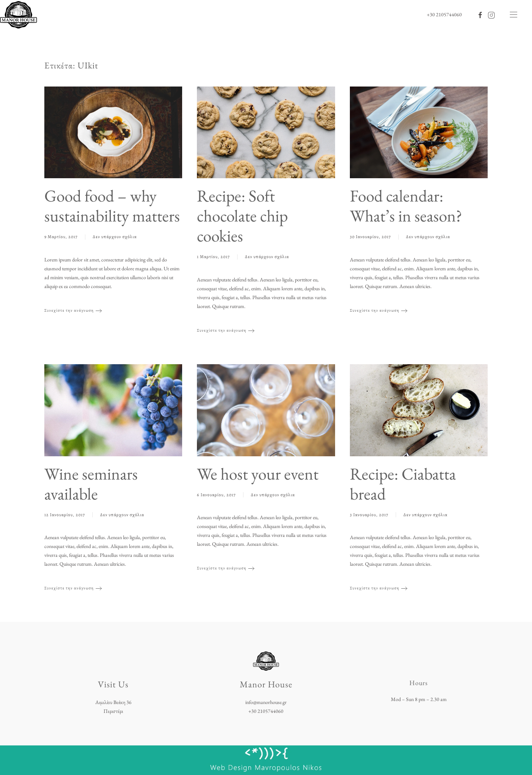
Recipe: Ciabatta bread (403, 484)
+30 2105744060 (444, 14)
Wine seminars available (91, 484)
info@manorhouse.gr (266, 701)
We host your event (258, 474)
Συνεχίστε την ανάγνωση (69, 310)
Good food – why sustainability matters (112, 206)
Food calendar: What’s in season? (406, 206)
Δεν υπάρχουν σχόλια (115, 237)
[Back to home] (18, 15)
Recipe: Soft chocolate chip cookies (242, 216)
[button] (514, 15)
